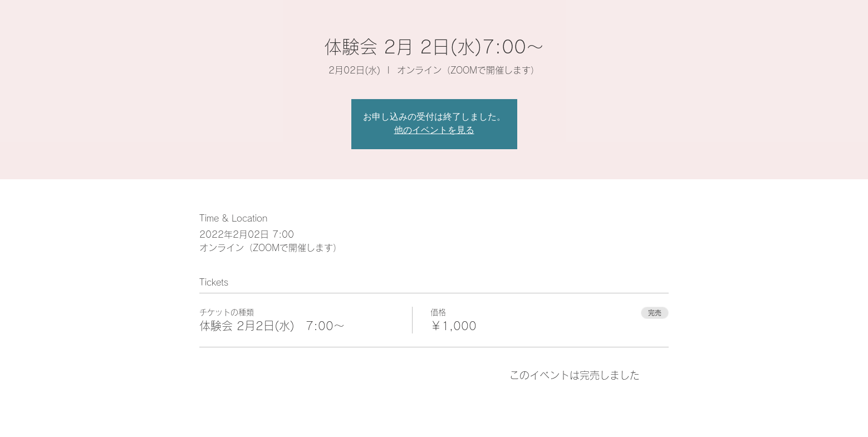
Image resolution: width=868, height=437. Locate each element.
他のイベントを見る (434, 131)
